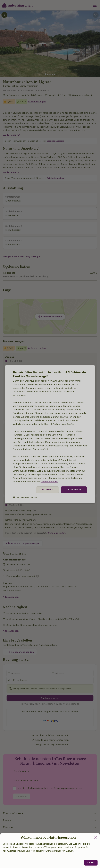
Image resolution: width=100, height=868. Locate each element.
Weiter (91, 863)
